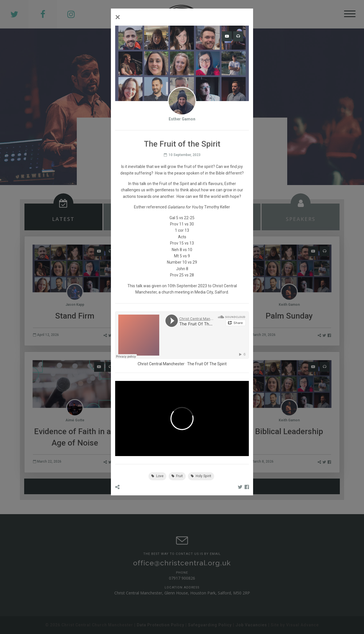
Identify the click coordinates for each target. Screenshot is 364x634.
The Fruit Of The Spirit (207, 364)
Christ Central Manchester (161, 364)
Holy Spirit (201, 476)
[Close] (118, 17)
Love (157, 476)
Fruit (177, 476)
